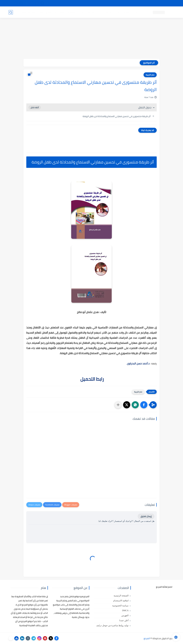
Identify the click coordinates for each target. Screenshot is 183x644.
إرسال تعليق (146, 516)
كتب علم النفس (130, 12)
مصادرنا (123, 3)
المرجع (147, 638)
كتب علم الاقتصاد (75, 12)
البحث (133, 3)
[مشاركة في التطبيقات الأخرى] (118, 405)
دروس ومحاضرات (29, 12)
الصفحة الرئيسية (121, 596)
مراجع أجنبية (45, 12)
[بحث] (11, 12)
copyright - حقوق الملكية (84, 3)
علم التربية (150, 75)
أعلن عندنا (124, 620)
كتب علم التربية (113, 12)
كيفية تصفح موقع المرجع (149, 3)
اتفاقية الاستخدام (121, 601)
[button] (144, 405)
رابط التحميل (92, 379)
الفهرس (125, 615)
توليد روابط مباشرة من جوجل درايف (112, 625)
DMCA (125, 610)
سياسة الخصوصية (120, 606)
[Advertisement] (91, 39)
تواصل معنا (169, 3)
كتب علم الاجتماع (94, 12)
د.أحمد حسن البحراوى (138, 363)
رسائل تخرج (59, 12)
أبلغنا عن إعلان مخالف (108, 3)
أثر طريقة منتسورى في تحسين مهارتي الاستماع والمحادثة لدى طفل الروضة (116, 116)
